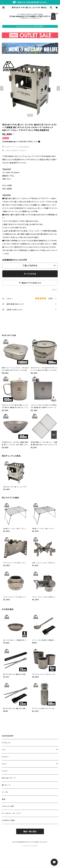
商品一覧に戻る (30, 832)
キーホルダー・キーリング (11, 813)
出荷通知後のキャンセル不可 (15, 260)
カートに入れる (30, 274)
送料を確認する (25, 147)
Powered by (30, 846)
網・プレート (6, 785)
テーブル (5, 792)
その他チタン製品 (8, 820)
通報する (55, 290)
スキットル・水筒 (8, 806)
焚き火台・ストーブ (9, 778)
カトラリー (6, 757)
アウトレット (6, 743)
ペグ (4, 750)
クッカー (5, 771)
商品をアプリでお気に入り (30, 283)
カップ (4, 764)
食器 (4, 799)
